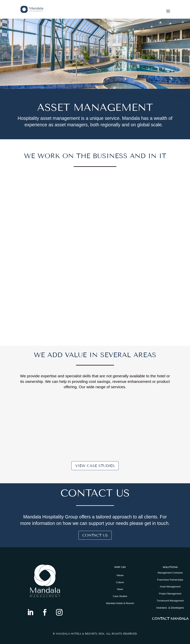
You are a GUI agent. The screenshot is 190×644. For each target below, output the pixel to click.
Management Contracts (170, 573)
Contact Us (95, 535)
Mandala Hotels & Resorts (120, 603)
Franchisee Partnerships (170, 580)
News (120, 589)
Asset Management (170, 587)
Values (120, 575)
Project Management (170, 594)
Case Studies (120, 596)
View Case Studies (95, 466)
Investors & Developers (170, 608)
